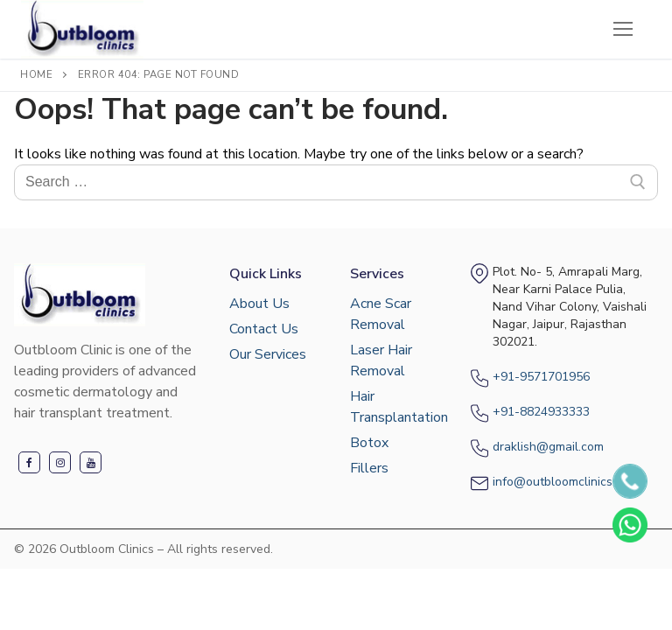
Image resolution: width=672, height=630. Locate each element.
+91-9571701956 (541, 377)
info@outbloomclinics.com (565, 482)
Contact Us (264, 329)
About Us (259, 304)
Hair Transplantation (396, 407)
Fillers (369, 468)
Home (36, 74)
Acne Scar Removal (381, 314)
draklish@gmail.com (548, 447)
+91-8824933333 (541, 412)
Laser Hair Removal (381, 360)
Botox (369, 443)
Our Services (268, 354)
